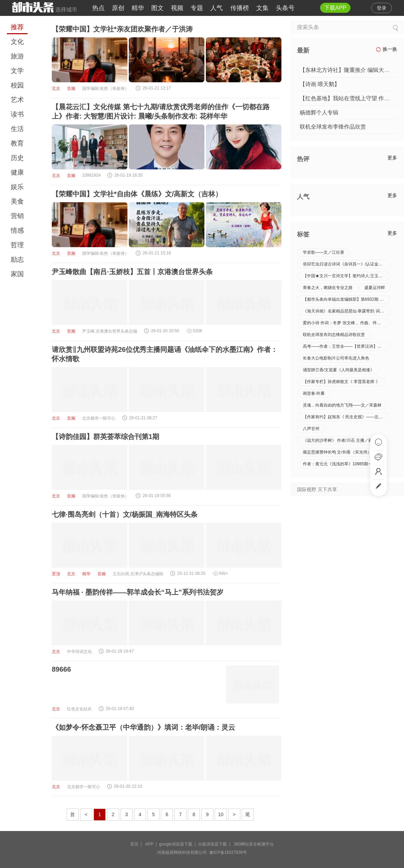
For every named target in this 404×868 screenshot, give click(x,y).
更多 (392, 158)
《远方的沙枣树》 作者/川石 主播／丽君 (340, 440)
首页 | (137, 844)
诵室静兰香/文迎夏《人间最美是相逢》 (339, 370)
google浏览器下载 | (179, 844)
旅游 (17, 56)
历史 (17, 158)
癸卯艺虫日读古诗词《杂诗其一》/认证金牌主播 (347, 264)
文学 (17, 71)
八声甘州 (311, 429)
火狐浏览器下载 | (215, 844)
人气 (217, 8)
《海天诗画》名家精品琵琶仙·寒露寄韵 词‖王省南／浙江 (347, 311)
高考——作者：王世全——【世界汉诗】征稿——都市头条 (347, 346)
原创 (118, 8)
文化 (17, 42)
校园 (17, 85)
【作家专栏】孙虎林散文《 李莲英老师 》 (341, 382)
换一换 (386, 49)
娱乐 (17, 187)
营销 (17, 216)
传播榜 (240, 8)
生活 (17, 129)
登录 (382, 8)
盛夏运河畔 (375, 288)
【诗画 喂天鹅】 (320, 84)
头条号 (285, 8)
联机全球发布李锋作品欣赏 (333, 127)
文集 (262, 8)
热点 (98, 8)
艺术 (17, 100)
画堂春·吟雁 (314, 393)
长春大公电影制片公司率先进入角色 (336, 358)
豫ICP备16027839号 (228, 852)
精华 (138, 8)
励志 (17, 259)
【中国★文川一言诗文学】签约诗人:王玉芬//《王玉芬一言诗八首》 (347, 276)
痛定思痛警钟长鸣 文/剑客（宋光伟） (337, 452)
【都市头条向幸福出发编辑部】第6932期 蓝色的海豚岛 (347, 299)
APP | (152, 844)
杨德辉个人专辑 (319, 113)
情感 (17, 230)
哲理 (17, 245)
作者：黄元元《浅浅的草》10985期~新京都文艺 (347, 464)
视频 (177, 8)
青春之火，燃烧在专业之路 (328, 288)
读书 (17, 114)
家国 (17, 274)
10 (221, 814)
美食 (17, 201)
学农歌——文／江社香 (324, 252)
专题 (197, 8)
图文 (157, 8)
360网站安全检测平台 (254, 844)
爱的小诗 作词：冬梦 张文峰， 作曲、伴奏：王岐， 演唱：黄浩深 (347, 323)
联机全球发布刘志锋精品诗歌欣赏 (334, 335)
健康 (17, 172)
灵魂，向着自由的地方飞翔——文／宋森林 (342, 405)
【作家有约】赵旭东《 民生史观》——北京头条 (347, 417)
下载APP (335, 8)
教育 (17, 143)
